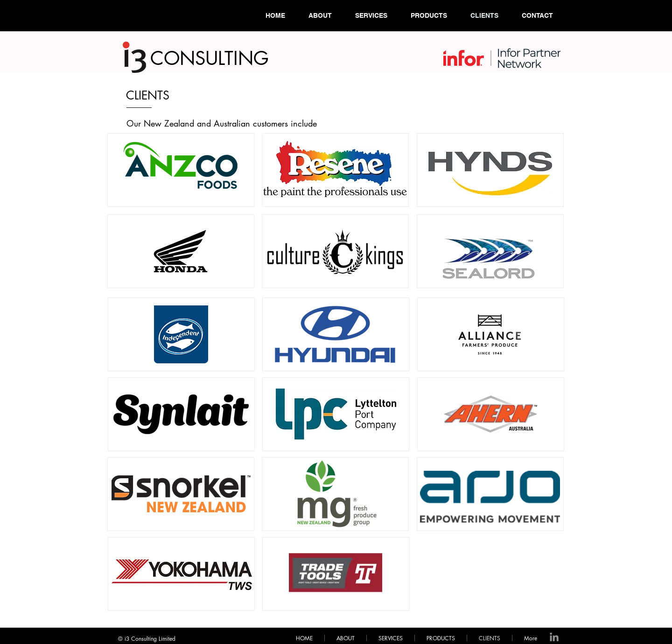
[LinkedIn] (554, 638)
